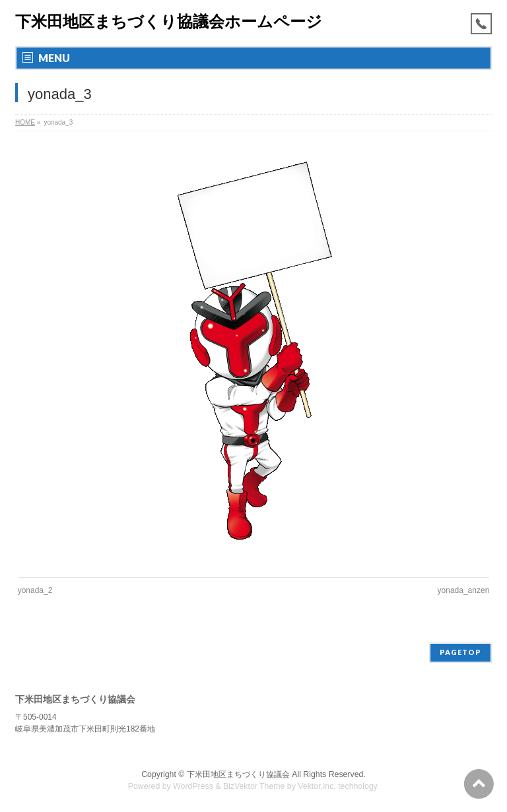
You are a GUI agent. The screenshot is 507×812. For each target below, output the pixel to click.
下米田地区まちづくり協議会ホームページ (169, 21)
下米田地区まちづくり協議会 (238, 774)
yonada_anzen (464, 590)
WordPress (193, 786)
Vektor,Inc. (317, 786)
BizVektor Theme (254, 786)
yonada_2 (35, 590)
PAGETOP (460, 652)
